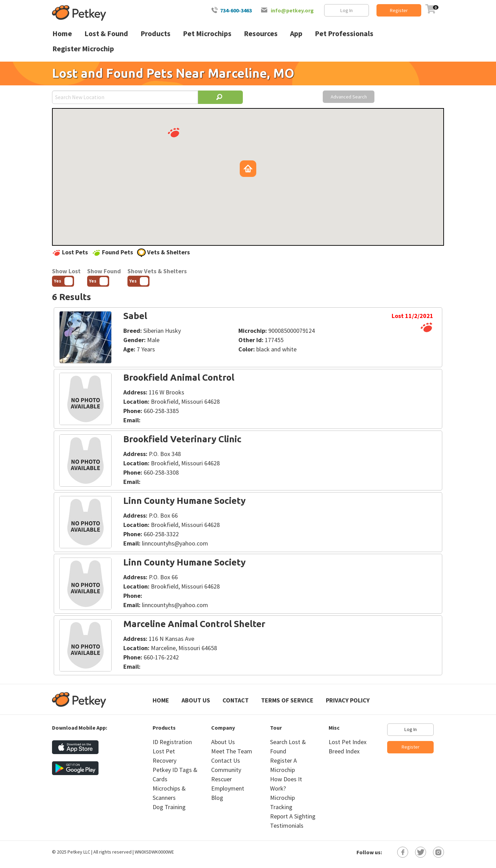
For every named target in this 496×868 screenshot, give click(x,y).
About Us (196, 700)
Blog (217, 798)
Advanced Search (349, 97)
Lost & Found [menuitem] (106, 34)
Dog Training (169, 807)
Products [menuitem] (156, 34)
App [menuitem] (296, 34)
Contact (236, 700)
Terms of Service (287, 700)
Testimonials (287, 825)
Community (226, 770)
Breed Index (344, 751)
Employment (228, 788)
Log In (347, 10)
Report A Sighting (293, 816)
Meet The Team (232, 751)
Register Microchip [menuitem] (83, 49)
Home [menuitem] (62, 34)
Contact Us (226, 760)
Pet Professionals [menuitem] (344, 34)
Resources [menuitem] (261, 34)
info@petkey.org (292, 10)
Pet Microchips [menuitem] (207, 34)
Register (399, 10)
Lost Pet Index (348, 742)
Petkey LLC (79, 852)
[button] (174, 133)
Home (161, 700)
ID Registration (172, 742)
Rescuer (221, 779)
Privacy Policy (348, 700)
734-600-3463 (236, 10)
